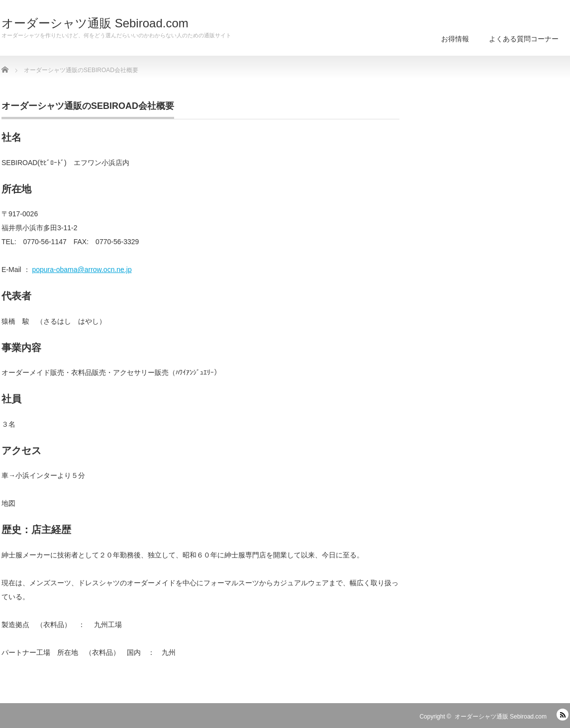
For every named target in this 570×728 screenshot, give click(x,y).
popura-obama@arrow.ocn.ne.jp (82, 270)
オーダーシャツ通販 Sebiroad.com (95, 23)
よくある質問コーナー (524, 39)
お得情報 (455, 39)
